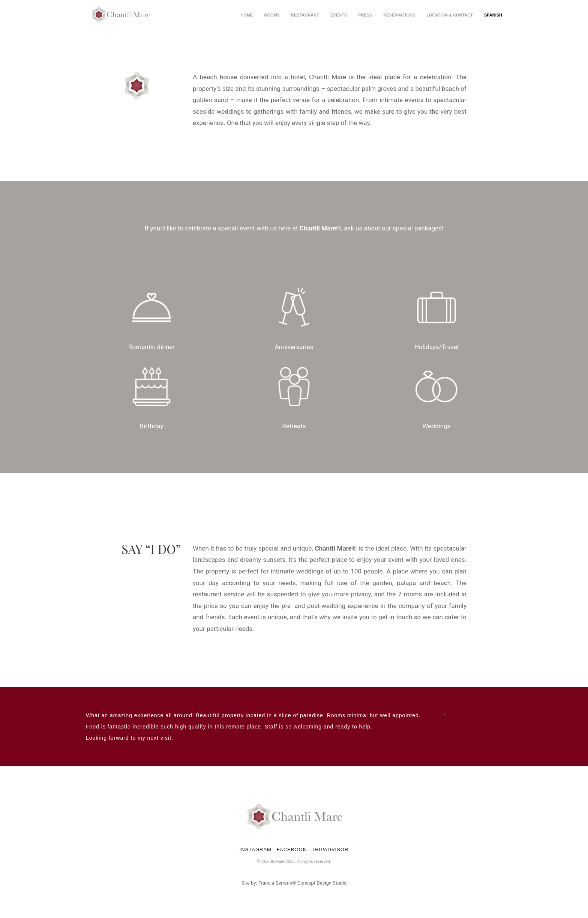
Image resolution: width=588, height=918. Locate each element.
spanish (493, 15)
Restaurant (305, 15)
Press (365, 15)
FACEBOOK (292, 850)
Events (339, 15)
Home (247, 15)
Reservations (399, 15)
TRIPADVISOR (330, 850)
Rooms (272, 15)
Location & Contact (450, 15)
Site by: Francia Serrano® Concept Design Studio (294, 883)
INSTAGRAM (256, 850)
